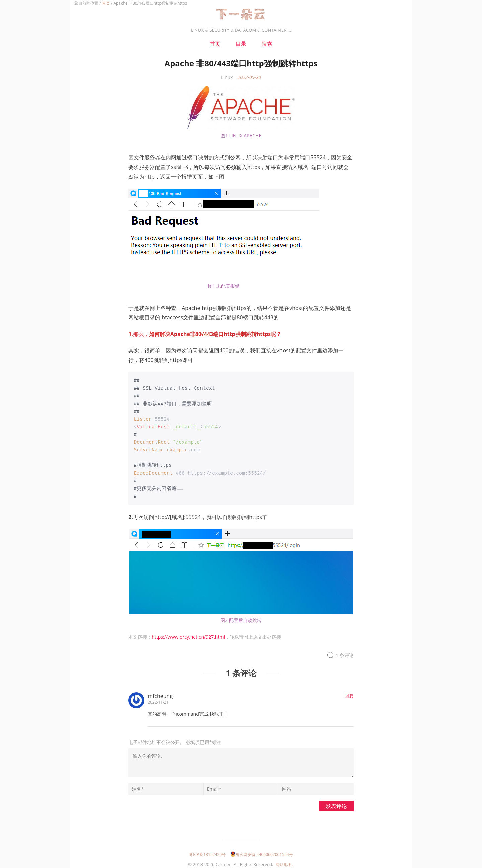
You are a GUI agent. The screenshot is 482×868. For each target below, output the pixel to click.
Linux (227, 77)
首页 (106, 3)
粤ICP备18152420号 (207, 852)
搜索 (267, 44)
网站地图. (284, 862)
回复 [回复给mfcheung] (349, 693)
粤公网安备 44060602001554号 (262, 852)
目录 (241, 44)
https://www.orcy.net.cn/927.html (188, 634)
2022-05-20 (249, 77)
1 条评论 (345, 653)
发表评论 (336, 803)
